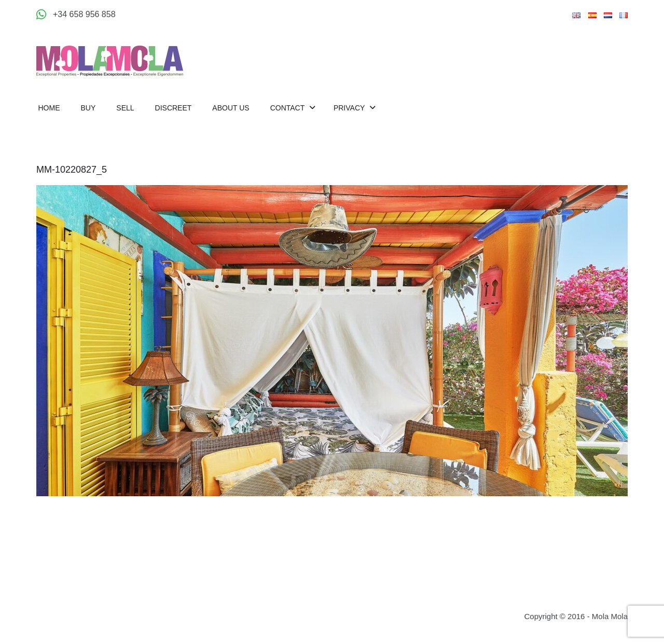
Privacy (350, 108)
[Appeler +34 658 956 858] (76, 15)
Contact (288, 108)
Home (49, 108)
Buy (88, 108)
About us (231, 108)
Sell (125, 108)
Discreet (174, 108)
